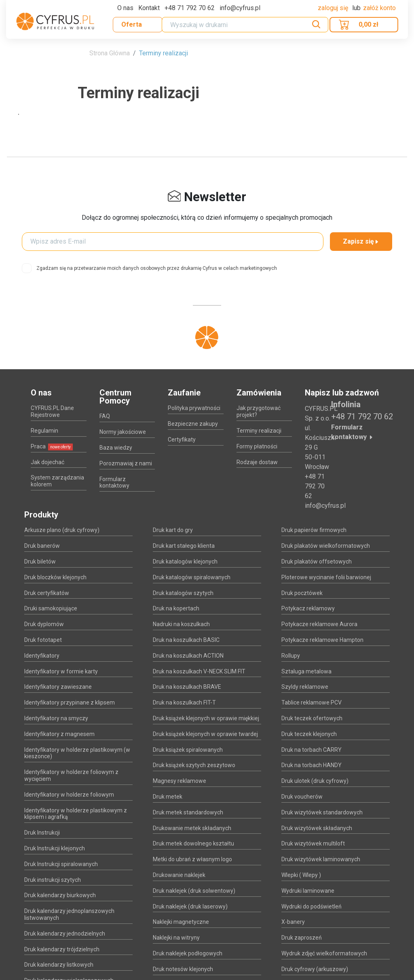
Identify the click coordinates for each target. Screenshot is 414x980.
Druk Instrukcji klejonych (55, 848)
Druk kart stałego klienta (184, 546)
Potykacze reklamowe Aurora (319, 624)
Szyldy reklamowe (305, 687)
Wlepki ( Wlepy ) (301, 875)
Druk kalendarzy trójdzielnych (62, 949)
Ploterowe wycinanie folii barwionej (326, 577)
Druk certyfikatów (47, 593)
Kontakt (149, 8)
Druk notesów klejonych (183, 969)
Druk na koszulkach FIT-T (184, 702)
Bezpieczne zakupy (193, 424)
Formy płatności (257, 446)
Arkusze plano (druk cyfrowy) (62, 530)
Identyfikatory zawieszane (58, 687)
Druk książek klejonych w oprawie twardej (205, 734)
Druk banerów (42, 546)
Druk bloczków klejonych (55, 577)
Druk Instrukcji (42, 833)
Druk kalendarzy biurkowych (60, 895)
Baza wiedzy (116, 448)
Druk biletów (40, 562)
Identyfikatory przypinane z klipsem (70, 702)
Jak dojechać (48, 462)
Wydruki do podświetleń (312, 906)
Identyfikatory (42, 656)
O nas (125, 8)
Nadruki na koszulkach (181, 624)
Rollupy (291, 656)
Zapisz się (361, 241)
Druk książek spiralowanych (188, 750)
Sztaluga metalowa (306, 671)
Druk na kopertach (176, 608)
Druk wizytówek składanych (317, 828)
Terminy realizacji (164, 53)
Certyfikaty (182, 440)
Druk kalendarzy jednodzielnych (65, 934)
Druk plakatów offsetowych (317, 562)
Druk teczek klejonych (309, 734)
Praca (52, 446)
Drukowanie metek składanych (192, 828)
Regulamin (44, 431)
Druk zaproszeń (302, 938)
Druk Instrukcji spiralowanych (61, 864)
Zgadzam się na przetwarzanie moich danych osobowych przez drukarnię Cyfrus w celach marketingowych (157, 268)
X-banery (293, 922)
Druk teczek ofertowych (312, 718)
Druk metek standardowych (188, 812)
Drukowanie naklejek (179, 875)
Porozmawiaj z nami (126, 463)
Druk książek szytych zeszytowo (194, 765)
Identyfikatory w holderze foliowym (69, 795)
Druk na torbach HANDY (312, 765)
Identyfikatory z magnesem (59, 734)
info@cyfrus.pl (325, 506)
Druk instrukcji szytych (53, 880)
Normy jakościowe (123, 432)
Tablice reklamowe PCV (312, 702)
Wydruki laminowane (308, 891)
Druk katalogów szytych (183, 593)
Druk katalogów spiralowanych (192, 577)
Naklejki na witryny (176, 938)
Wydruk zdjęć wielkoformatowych (324, 953)
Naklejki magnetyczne (181, 922)
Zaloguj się (334, 8)
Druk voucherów (302, 797)
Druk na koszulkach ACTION (188, 656)
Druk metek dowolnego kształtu (193, 843)
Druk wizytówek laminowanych (321, 859)
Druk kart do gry (173, 530)
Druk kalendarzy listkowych (59, 965)
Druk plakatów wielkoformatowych (326, 546)
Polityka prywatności (194, 408)
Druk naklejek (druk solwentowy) (194, 891)
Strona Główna (110, 53)
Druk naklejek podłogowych (188, 953)
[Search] (245, 25)
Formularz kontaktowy (114, 483)
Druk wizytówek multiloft (313, 843)
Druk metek (168, 797)
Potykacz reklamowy (308, 608)
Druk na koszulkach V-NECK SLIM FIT (199, 671)
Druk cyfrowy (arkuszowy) (315, 969)
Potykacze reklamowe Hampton (322, 640)
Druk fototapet (43, 640)
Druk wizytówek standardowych (322, 812)
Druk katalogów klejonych (185, 562)
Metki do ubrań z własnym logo (192, 859)
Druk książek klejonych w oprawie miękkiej (206, 718)
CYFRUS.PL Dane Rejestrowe (52, 411)
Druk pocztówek (302, 593)
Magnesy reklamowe (180, 781)
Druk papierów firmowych (314, 530)
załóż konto (379, 8)
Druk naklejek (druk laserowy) (190, 906)
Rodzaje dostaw (257, 462)
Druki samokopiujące (51, 608)
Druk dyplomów (44, 624)
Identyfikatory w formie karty (61, 671)
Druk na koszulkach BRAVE (187, 687)
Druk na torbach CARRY (312, 750)
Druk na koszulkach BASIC (186, 640)
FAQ (105, 416)
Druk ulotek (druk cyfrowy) (315, 781)
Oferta (132, 24)
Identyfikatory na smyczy (56, 718)
